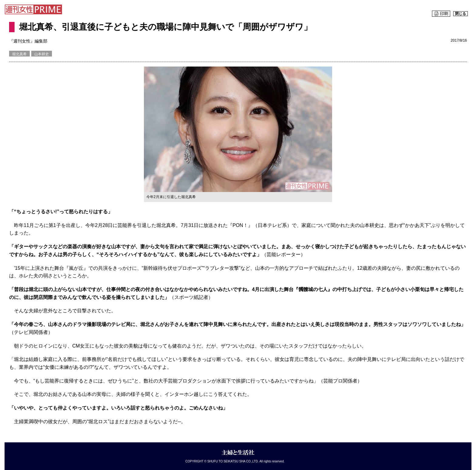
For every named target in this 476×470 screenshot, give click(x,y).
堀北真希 (19, 54)
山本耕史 (42, 54)
